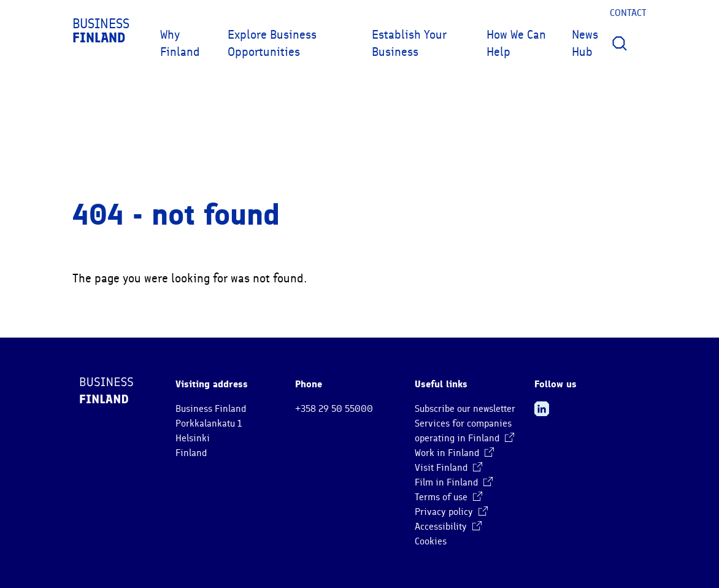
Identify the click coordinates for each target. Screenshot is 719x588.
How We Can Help (516, 43)
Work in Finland (454, 453)
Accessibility (448, 527)
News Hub (585, 43)
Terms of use (448, 497)
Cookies (431, 541)
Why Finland (180, 43)
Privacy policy (451, 512)
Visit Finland (448, 468)
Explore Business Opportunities (272, 43)
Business (101, 31)
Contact (628, 13)
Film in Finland (454, 482)
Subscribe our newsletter (465, 409)
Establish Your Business (409, 43)
